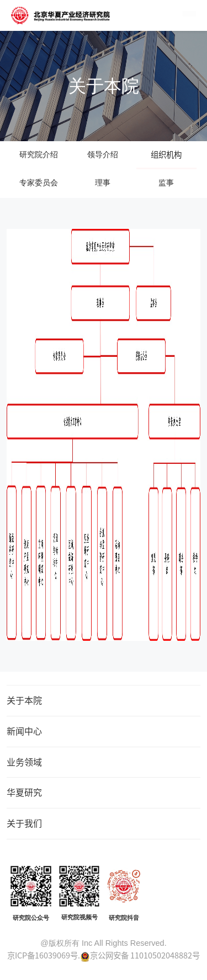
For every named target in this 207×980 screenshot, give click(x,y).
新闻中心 (24, 731)
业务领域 (24, 762)
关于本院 (24, 700)
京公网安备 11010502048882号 (145, 955)
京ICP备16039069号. (44, 955)
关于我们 (24, 823)
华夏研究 (24, 792)
